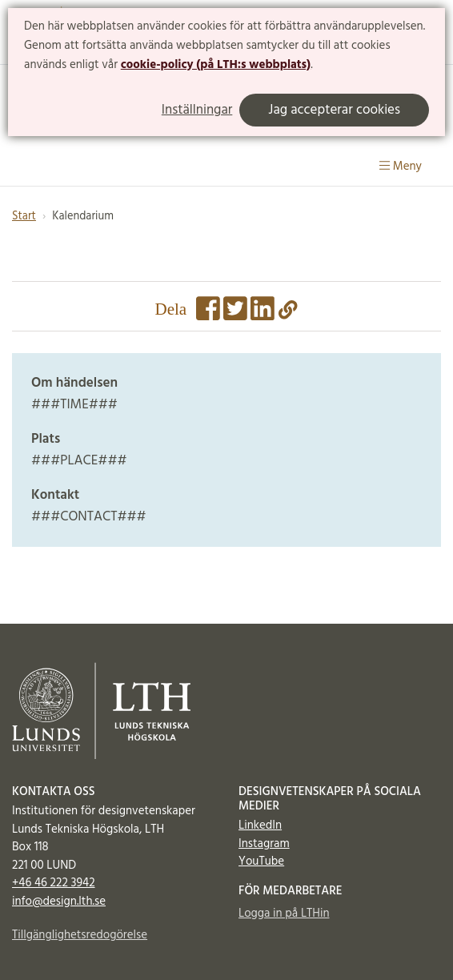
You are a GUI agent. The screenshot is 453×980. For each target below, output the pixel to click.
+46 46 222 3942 (54, 883)
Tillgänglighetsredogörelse (80, 935)
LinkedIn (260, 825)
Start (24, 217)
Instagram (264, 844)
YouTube (261, 862)
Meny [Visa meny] (401, 167)
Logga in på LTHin (284, 914)
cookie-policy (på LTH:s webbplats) (216, 65)
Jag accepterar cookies (334, 110)
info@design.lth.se (59, 902)
